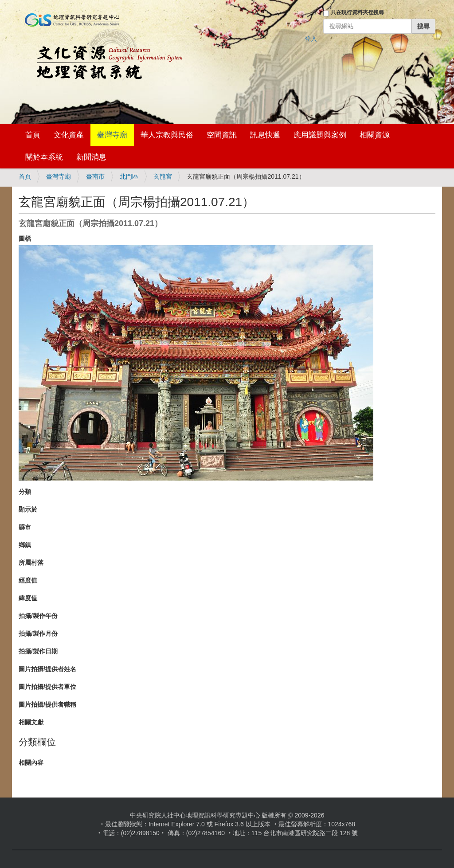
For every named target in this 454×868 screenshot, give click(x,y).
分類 (25, 492)
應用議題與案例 (320, 135)
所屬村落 (31, 563)
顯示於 (28, 509)
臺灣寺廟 (112, 135)
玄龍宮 (163, 176)
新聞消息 (91, 157)
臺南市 (95, 176)
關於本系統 (44, 157)
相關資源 (375, 135)
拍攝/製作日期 (38, 651)
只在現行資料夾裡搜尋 (357, 12)
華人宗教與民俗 (167, 135)
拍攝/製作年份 (38, 616)
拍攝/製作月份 (38, 633)
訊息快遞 (265, 135)
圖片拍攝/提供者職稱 (47, 704)
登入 (311, 39)
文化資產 (69, 135)
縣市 (25, 527)
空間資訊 (222, 135)
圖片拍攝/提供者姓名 (47, 669)
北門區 (129, 176)
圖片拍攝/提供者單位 (47, 687)
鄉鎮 (25, 545)
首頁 (33, 135)
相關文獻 (31, 722)
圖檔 (25, 239)
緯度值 (28, 598)
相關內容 (31, 762)
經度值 (28, 580)
